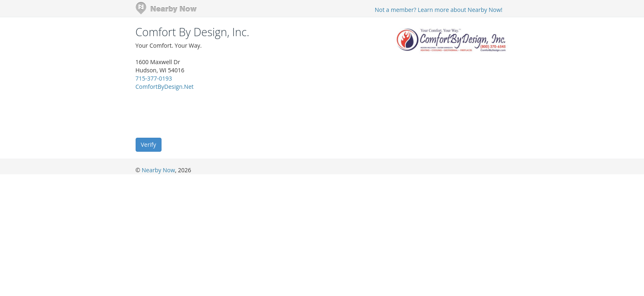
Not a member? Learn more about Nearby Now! (439, 10)
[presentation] (198, 113)
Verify (149, 145)
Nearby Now (158, 170)
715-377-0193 (154, 78)
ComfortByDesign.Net (165, 87)
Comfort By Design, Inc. (193, 32)
